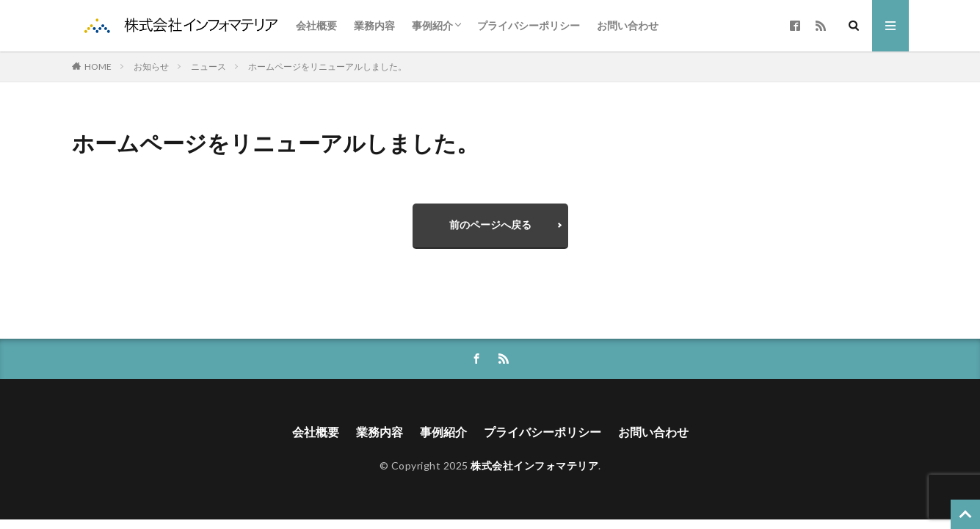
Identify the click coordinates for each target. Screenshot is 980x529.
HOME (98, 66)
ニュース (208, 66)
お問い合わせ (628, 25)
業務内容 (374, 25)
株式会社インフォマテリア (534, 465)
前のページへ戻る (490, 224)
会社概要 (316, 25)
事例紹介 (432, 25)
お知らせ (151, 66)
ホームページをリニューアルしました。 (327, 66)
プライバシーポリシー (529, 25)
